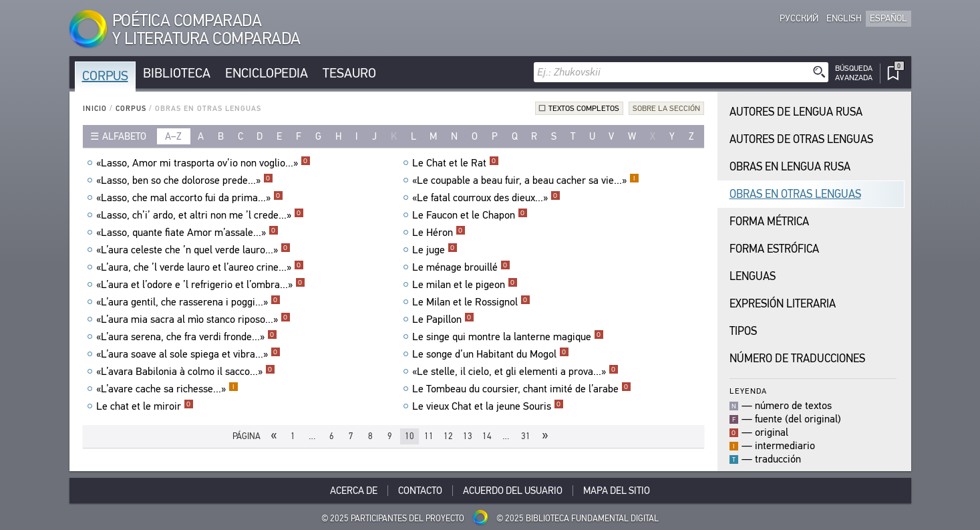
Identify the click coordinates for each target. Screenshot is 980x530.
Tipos (743, 331)
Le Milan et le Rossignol (471, 302)
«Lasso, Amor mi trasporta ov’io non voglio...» (203, 163)
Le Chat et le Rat (456, 163)
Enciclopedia (267, 73)
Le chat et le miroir (145, 406)
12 (448, 436)
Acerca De (354, 491)
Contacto (420, 491)
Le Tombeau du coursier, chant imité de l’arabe (522, 389)
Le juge (435, 250)
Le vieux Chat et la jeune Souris (488, 406)
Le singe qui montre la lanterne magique (508, 337)
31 (526, 436)
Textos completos (584, 108)
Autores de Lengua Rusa (796, 112)
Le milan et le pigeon (465, 285)
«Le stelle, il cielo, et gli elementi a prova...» (515, 372)
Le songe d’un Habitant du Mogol (491, 354)
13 (468, 436)
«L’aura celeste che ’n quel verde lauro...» (193, 250)
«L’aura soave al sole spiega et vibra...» (188, 354)
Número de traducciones (797, 359)
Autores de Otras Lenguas (801, 139)
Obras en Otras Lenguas (795, 194)
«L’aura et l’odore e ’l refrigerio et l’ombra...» (201, 285)
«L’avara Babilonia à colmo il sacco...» (186, 372)
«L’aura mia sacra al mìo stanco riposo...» (193, 319)
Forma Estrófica (774, 249)
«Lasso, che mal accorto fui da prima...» (190, 198)
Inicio (95, 109)
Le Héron (439, 233)
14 (487, 436)
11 (429, 436)
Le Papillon (443, 319)
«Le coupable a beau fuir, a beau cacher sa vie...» (526, 180)
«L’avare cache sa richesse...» (167, 389)
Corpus (105, 76)
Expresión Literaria (783, 304)
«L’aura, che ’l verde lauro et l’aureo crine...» (200, 267)
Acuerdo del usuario (513, 491)
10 (410, 436)
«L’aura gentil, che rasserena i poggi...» (188, 302)
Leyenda (748, 391)
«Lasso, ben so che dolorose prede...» (185, 180)
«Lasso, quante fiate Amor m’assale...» (187, 233)
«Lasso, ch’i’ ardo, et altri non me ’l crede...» (200, 215)
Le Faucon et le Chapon (470, 215)
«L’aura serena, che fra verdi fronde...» (187, 337)
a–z (173, 136)
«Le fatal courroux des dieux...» (486, 198)
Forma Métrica (769, 222)
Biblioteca (177, 73)
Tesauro (349, 73)
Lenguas (753, 276)
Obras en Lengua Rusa (790, 167)
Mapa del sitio (617, 491)
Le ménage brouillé (461, 267)
